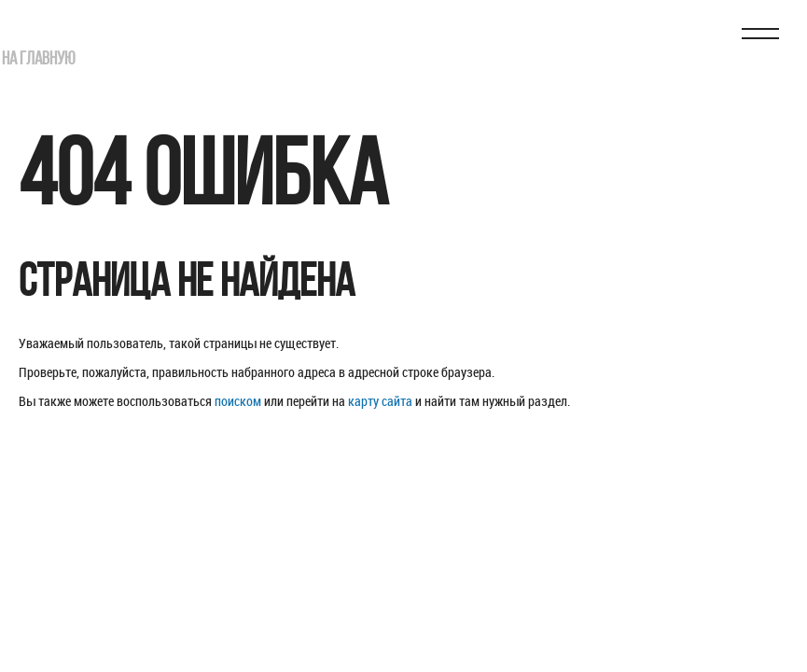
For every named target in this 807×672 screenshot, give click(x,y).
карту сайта (380, 401)
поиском (238, 401)
